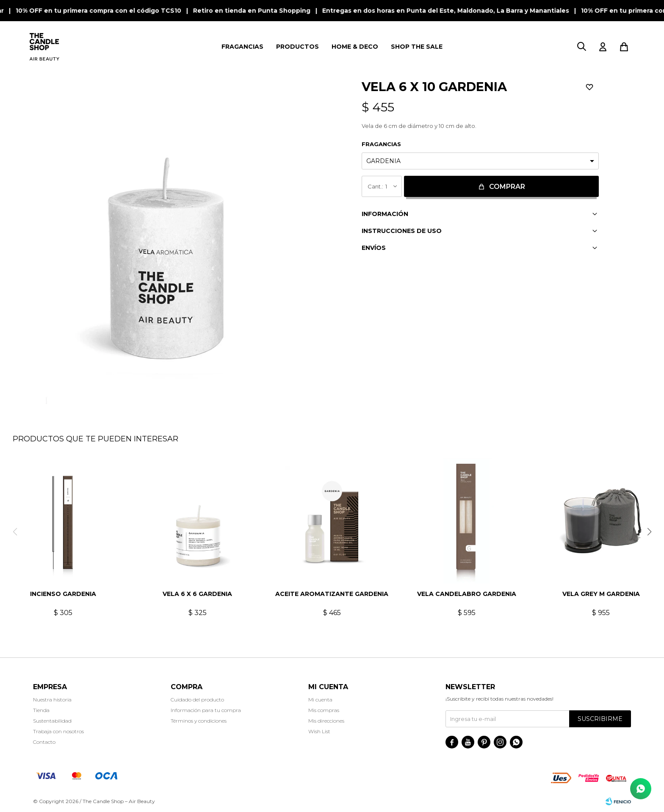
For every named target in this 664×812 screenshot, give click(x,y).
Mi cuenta (320, 700)
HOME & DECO (355, 47)
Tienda (41, 710)
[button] (649, 532)
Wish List (319, 731)
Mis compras (324, 710)
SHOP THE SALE (417, 47)
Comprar (507, 187)
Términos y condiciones (199, 721)
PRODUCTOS (297, 47)
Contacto (44, 742)
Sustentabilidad (52, 721)
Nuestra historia (52, 700)
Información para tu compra (206, 710)
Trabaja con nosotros (58, 731)
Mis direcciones (326, 721)
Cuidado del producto (197, 700)
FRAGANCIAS (242, 47)
